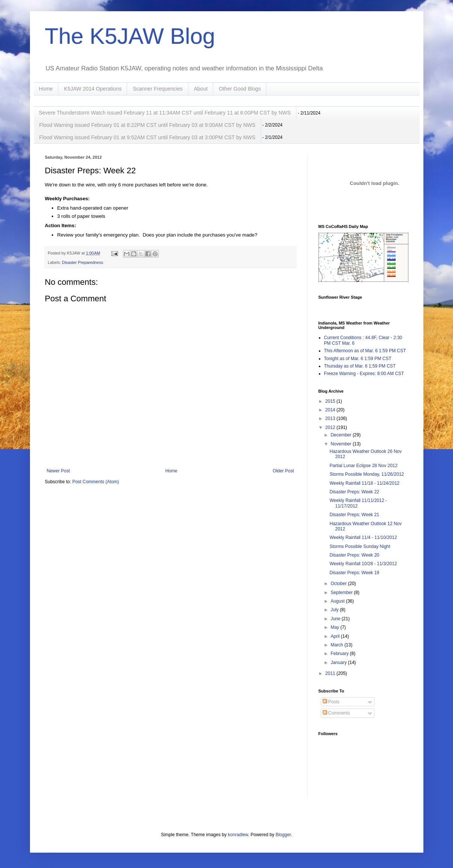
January (339, 663)
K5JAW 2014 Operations (93, 89)
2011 (331, 673)
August (338, 601)
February (340, 654)
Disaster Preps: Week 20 (354, 555)
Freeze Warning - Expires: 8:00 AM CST (364, 374)
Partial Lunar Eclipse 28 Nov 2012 (363, 466)
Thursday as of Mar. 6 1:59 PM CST (360, 366)
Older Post (283, 471)
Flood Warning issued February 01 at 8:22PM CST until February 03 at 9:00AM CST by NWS (147, 125)
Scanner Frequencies (158, 89)
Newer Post (58, 471)
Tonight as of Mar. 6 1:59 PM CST (358, 359)
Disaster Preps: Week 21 (354, 515)
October (339, 584)
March (337, 645)
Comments (336, 713)
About (201, 89)
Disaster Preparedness (82, 262)
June (336, 619)
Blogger (283, 835)
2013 (331, 418)
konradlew (238, 835)
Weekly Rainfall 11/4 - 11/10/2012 (363, 537)
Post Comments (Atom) (96, 482)
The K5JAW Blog (130, 36)
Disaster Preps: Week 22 (354, 492)
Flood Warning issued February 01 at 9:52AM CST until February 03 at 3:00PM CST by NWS (147, 137)
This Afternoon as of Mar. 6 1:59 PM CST (365, 351)
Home (46, 89)
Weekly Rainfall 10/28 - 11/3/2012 (363, 564)
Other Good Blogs (240, 89)
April (336, 636)
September (342, 593)
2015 (331, 401)
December (342, 435)
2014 (331, 410)
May (335, 627)
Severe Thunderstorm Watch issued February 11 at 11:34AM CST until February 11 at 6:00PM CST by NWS (165, 113)
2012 (331, 427)
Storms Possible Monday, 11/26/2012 (367, 474)
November (342, 444)
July (335, 610)
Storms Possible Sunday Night (360, 546)
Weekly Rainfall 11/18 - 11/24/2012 (364, 483)
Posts (331, 702)
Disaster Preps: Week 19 (354, 573)
